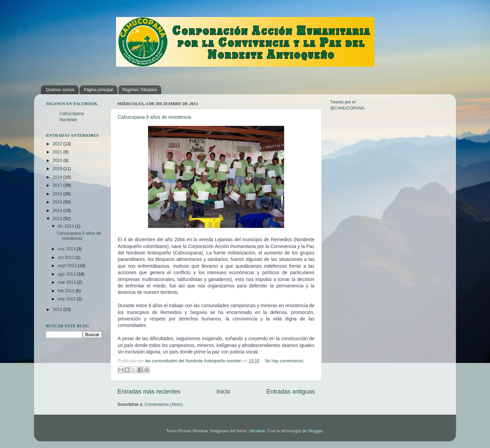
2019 (58, 169)
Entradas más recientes (149, 392)
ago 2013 (67, 274)
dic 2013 (67, 226)
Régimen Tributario (140, 90)
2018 (58, 177)
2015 (58, 202)
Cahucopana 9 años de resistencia (154, 117)
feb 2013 (67, 291)
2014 (58, 211)
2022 (58, 144)
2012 (58, 310)
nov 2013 (67, 249)
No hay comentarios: (285, 361)
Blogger (315, 431)
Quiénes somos (60, 90)
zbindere (257, 431)
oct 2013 (67, 258)
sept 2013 (68, 266)
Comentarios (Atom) (164, 404)
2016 (58, 194)
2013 (58, 219)
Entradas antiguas (291, 392)
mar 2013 (68, 282)
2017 (58, 185)
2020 (58, 161)
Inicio (223, 392)
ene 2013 (67, 299)
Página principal (98, 90)
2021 (58, 152)
